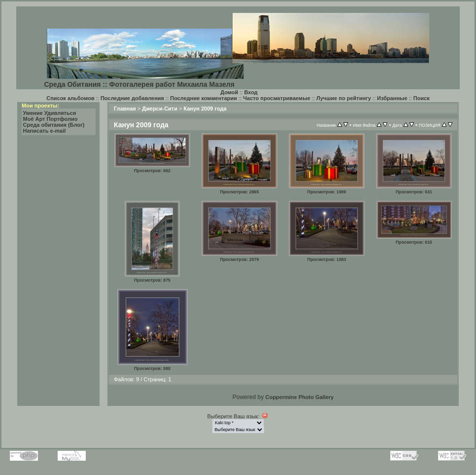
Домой (229, 92)
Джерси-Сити (160, 109)
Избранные (392, 98)
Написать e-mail (45, 131)
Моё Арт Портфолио (51, 119)
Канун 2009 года (205, 109)
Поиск (422, 98)
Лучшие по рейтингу (344, 98)
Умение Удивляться (50, 113)
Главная (125, 109)
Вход (251, 92)
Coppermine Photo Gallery (299, 397)
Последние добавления (132, 98)
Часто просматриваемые (276, 98)
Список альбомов (70, 98)
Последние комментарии (204, 98)
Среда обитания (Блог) (54, 125)
